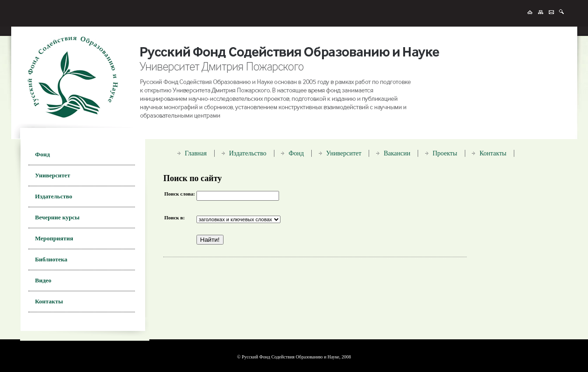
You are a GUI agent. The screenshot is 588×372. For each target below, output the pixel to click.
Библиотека (51, 259)
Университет (52, 175)
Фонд (42, 154)
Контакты (49, 301)
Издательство (54, 196)
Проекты (445, 153)
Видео (43, 280)
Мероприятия (54, 238)
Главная (196, 153)
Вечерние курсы (57, 217)
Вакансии (397, 153)
